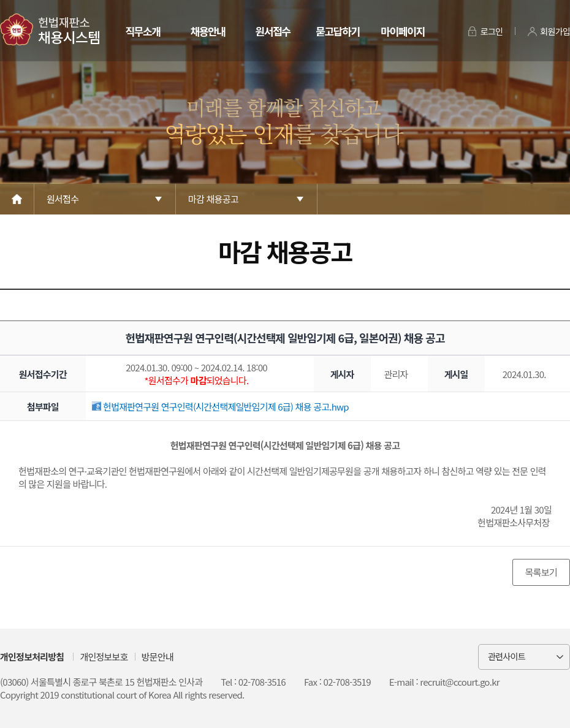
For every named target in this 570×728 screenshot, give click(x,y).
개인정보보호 (104, 657)
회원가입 (555, 31)
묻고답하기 (337, 31)
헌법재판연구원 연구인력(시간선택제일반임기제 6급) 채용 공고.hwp (220, 407)
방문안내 (158, 657)
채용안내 (207, 31)
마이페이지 (402, 31)
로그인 (492, 31)
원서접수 (272, 31)
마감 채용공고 (213, 199)
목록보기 (541, 572)
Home (17, 199)
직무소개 (142, 31)
